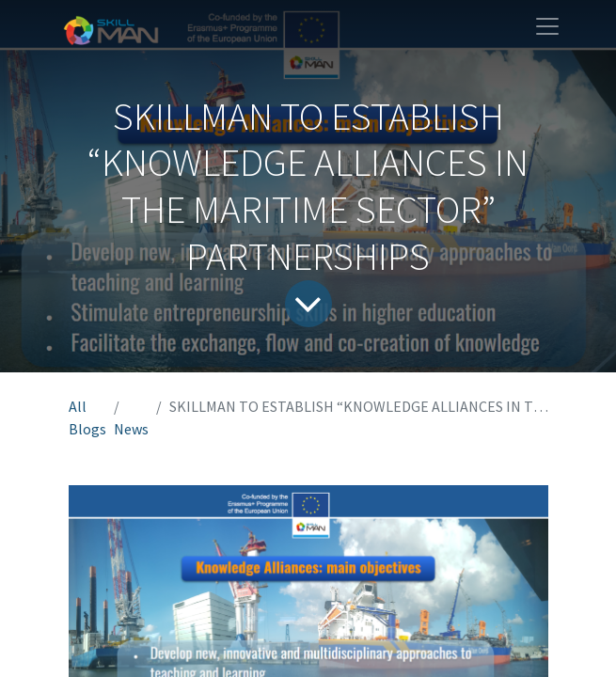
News (131, 429)
